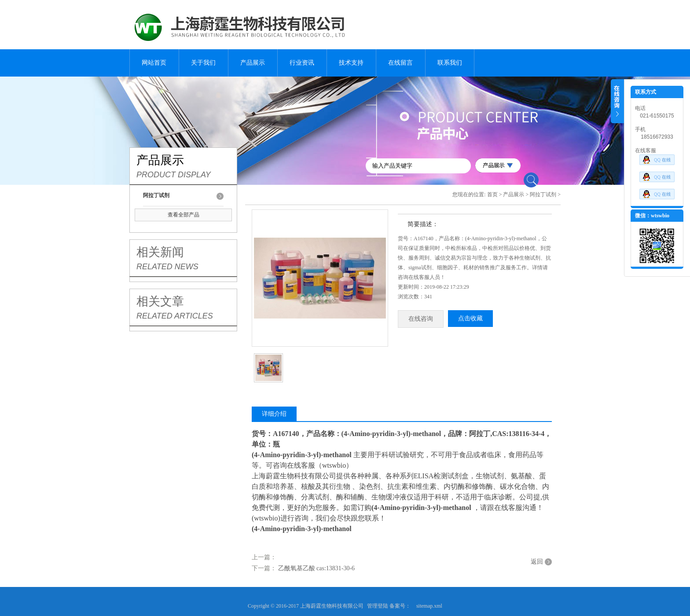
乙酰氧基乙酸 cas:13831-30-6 (317, 568)
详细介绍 (274, 414)
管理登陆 (378, 606)
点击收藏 (470, 318)
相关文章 (160, 301)
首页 (492, 194)
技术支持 (351, 63)
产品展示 (253, 63)
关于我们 (203, 63)
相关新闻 (160, 252)
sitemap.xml (429, 606)
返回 (537, 562)
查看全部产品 (184, 215)
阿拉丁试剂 (543, 194)
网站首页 (154, 63)
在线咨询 (421, 319)
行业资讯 (302, 63)
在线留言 (400, 63)
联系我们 (450, 63)
